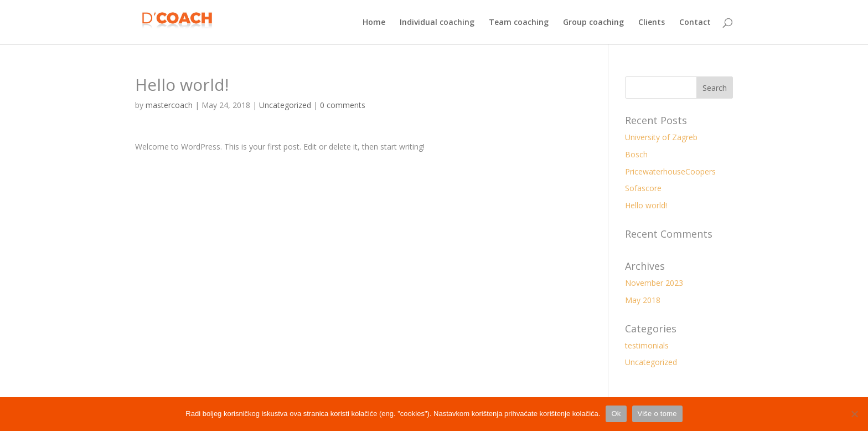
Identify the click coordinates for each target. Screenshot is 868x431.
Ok (616, 414)
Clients (652, 23)
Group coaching (593, 23)
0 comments (343, 105)
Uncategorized (285, 105)
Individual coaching (437, 23)
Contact (695, 23)
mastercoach (169, 105)
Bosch (636, 154)
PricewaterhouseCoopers (670, 171)
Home (374, 23)
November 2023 (654, 283)
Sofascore (643, 188)
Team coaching (519, 23)
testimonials (647, 345)
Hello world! (646, 205)
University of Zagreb (661, 137)
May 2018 (643, 300)
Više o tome (657, 414)
